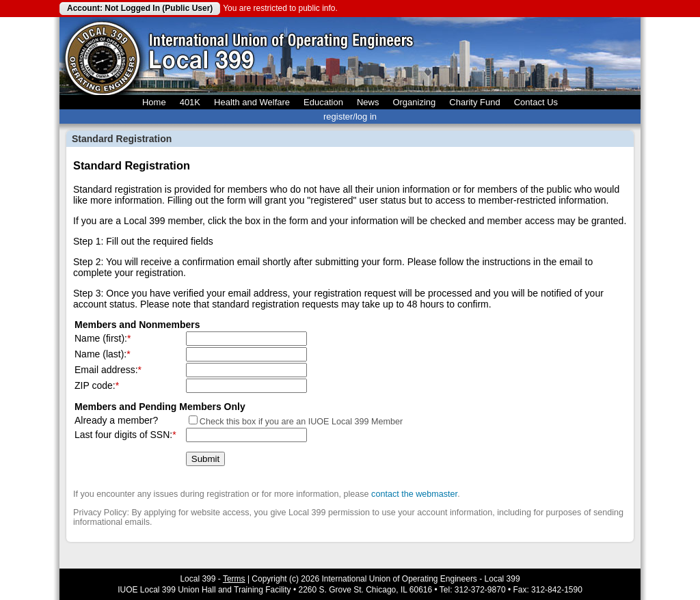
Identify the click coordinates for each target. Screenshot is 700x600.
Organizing (414, 102)
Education (323, 102)
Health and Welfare (252, 102)
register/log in (350, 117)
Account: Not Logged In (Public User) (140, 8)
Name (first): (101, 338)
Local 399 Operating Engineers (102, 56)
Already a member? (116, 420)
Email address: (106, 370)
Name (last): (100, 354)
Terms (234, 579)
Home (154, 102)
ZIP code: (95, 385)
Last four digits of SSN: (123, 435)
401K (190, 102)
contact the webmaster (414, 494)
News (368, 102)
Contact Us (536, 102)
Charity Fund (474, 102)
